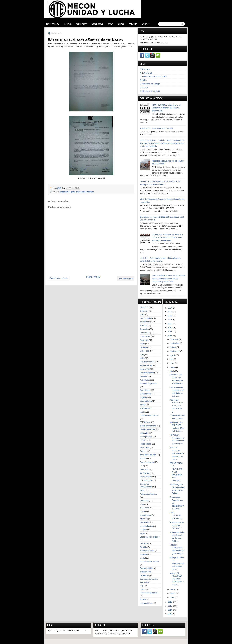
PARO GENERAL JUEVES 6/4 (176, 516)
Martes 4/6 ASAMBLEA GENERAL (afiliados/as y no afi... (177, 579)
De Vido (143, 547)
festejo (143, 599)
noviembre (175, 343)
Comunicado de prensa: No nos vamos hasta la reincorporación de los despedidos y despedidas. (168, 279)
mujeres (143, 397)
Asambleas (145, 448)
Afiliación (146, 24)
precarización (146, 322)
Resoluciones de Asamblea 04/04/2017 (177, 525)
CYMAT (110, 24)
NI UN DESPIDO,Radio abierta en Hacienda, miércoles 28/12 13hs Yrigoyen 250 (166, 108)
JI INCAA (144, 87)
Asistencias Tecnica (148, 494)
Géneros (121, 24)
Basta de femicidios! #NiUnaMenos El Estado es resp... (177, 453)
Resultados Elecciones (150, 593)
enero (173, 597)
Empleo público (147, 568)
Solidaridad (145, 333)
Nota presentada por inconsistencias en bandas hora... (177, 563)
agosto (173, 355)
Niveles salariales (147, 429)
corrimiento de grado (67, 192)
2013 (170, 614)
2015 (170, 606)
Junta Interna (146, 394)
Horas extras (145, 444)
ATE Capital (145, 69)
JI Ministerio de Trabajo (150, 84)
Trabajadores (146, 408)
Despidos (144, 307)
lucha (142, 358)
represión (144, 469)
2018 (170, 332)
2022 (170, 316)
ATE (142, 355)
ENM (142, 490)
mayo (173, 367)
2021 (170, 320)
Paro (142, 315)
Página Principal (53, 24)
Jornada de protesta (149, 384)
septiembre (175, 351)
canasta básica (146, 526)
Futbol (143, 589)
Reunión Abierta (147, 462)
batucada (144, 433)
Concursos (145, 351)
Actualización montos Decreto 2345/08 (156, 128)
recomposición (146, 437)
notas (78, 192)
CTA (142, 504)
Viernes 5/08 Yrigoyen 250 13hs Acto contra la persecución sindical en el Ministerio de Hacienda (168, 237)
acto (142, 466)
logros (143, 533)
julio (172, 359)
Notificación (145, 522)
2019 (170, 328)
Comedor (144, 543)
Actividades (145, 380)
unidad (143, 558)
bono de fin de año (148, 455)
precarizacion (146, 515)
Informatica (145, 369)
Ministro (143, 458)
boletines (144, 554)
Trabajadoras (146, 572)
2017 (170, 336)
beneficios (144, 575)
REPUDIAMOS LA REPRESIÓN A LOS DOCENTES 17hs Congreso (177, 472)
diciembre (175, 339)
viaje (142, 585)
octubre (174, 347)
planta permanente (87, 192)
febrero (173, 593)
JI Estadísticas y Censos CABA (153, 76)
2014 (170, 610)
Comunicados (82, 24)
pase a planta (146, 401)
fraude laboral (146, 477)
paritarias (144, 347)
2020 (170, 324)
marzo (173, 589)
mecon (143, 511)
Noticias (68, 24)
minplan (143, 530)
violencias (144, 501)
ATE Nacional (146, 73)
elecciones (144, 508)
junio (172, 363)
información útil (146, 603)
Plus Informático (147, 373)
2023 (170, 312)
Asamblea (144, 340)
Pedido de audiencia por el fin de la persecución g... (177, 406)
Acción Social (97, 24)
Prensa (143, 451)
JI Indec (143, 80)
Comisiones (145, 390)
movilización (145, 336)
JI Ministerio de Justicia (150, 91)
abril (172, 371)
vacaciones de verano (149, 562)
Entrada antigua (126, 278)
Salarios (143, 325)
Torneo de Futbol (147, 551)
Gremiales (133, 24)
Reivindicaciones (147, 362)
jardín (142, 412)
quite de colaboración (149, 416)
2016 (170, 602)
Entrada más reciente (59, 278)
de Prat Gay (145, 473)
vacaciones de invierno (150, 537)
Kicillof (143, 405)
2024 (170, 308)
